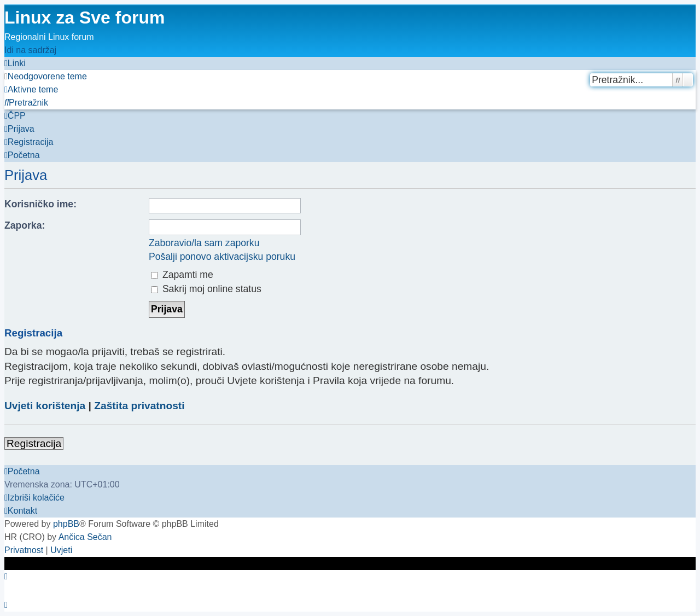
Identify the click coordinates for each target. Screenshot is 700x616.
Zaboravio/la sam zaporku (204, 243)
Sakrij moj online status (206, 289)
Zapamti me (182, 275)
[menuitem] (46, 76)
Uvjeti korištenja (45, 406)
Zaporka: (25, 225)
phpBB (66, 524)
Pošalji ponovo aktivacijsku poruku (222, 257)
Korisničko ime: (40, 204)
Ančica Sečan (85, 537)
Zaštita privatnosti (139, 406)
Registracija (34, 443)
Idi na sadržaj (30, 50)
